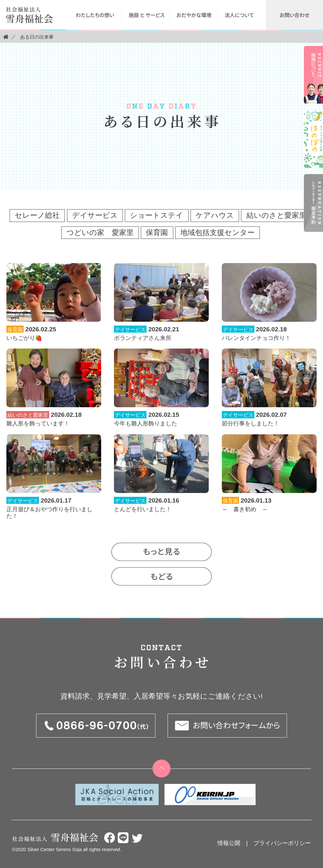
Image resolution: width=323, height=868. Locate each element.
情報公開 (229, 843)
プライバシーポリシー (282, 843)
